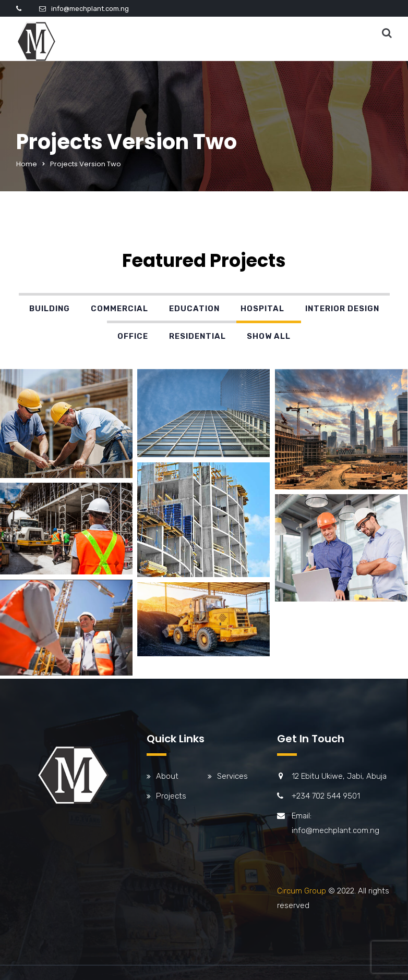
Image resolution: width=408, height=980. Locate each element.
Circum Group (302, 891)
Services (232, 776)
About (167, 776)
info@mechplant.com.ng (90, 9)
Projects (171, 796)
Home (27, 164)
